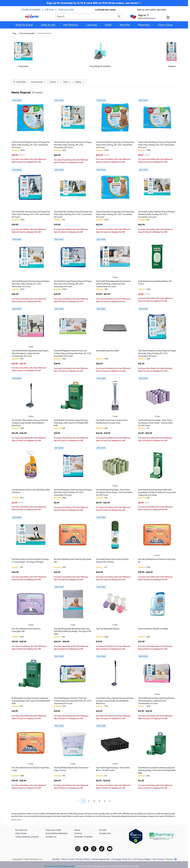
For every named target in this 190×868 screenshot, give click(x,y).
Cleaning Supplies (27, 33)
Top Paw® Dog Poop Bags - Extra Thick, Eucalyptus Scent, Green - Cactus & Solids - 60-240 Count (115, 491)
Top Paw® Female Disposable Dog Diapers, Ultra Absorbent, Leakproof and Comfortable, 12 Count (157, 699)
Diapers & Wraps (149, 66)
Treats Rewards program (27, 833)
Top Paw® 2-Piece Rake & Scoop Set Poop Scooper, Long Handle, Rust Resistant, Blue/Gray (30, 421)
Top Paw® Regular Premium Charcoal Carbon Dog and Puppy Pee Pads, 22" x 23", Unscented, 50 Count (73, 699)
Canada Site (105, 829)
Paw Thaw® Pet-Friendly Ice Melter (153, 627)
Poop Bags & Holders (94, 66)
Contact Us (51, 833)
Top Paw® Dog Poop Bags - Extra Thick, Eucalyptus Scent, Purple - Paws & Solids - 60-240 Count (156, 421)
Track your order (66, 10)
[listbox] (94, 54)
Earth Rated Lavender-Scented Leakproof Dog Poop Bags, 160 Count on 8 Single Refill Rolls (157, 769)
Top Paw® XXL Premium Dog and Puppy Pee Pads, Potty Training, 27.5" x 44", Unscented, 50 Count (31, 213)
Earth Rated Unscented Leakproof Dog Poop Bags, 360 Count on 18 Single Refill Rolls (71, 421)
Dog (14, 33)
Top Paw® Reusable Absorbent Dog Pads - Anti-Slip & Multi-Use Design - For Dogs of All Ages (72, 630)
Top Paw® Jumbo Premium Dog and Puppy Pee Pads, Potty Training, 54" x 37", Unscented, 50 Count (157, 213)
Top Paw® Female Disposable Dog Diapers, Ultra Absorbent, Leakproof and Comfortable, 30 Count (30, 352)
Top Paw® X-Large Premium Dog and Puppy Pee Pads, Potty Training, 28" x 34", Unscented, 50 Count (73, 282)
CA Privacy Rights (142, 855)
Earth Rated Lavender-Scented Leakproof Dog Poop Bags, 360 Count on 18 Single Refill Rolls (31, 699)
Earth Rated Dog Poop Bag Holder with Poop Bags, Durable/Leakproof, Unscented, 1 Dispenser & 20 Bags (157, 491)
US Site (103, 826)
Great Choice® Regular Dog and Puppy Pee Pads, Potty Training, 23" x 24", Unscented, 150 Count (31, 143)
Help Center (21, 829)
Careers (78, 829)
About (77, 826)
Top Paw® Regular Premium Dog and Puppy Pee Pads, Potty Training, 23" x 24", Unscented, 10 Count (73, 491)
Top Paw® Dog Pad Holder (108, 349)
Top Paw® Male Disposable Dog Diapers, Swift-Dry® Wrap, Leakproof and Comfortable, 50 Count (114, 282)
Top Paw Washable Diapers (108, 627)
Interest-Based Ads (101, 855)
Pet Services (21, 826)
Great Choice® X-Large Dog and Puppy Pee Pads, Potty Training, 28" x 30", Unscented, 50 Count (115, 213)
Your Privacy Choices (165, 855)
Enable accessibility (31, 10)
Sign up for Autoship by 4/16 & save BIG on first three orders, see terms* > (94, 3)
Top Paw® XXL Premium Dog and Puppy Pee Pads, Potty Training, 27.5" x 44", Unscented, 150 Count (73, 213)
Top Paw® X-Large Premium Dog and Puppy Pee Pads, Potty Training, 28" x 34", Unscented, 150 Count (73, 143)
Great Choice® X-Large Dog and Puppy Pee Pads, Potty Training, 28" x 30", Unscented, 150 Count (115, 143)
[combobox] (89, 16)
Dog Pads (39, 66)
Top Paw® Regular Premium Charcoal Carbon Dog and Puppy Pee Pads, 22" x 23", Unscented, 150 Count (73, 352)
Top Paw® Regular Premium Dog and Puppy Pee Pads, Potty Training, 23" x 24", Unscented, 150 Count (31, 282)
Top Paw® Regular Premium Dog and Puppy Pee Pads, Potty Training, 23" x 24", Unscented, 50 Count (157, 352)
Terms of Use (68, 855)
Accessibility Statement (57, 829)
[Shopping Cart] (172, 18)
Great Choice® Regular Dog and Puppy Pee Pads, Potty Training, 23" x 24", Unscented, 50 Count (157, 143)
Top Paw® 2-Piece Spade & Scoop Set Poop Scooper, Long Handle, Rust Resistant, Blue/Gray (115, 699)
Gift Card (49, 10)
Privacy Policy (83, 855)
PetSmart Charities (83, 833)
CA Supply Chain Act (121, 855)
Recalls (56, 855)
